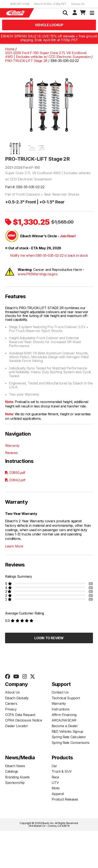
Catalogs (12, 771)
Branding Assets (17, 777)
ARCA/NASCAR (64, 720)
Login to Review (49, 638)
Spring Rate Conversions (71, 743)
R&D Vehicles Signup (67, 731)
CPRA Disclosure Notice (23, 720)
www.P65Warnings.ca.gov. (38, 274)
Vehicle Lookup (49, 25)
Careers (11, 703)
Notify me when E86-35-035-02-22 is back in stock (49, 255)
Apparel (58, 794)
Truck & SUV (62, 771)
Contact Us (60, 692)
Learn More (14, 546)
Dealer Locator (16, 726)
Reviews (11, 453)
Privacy (11, 709)
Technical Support (66, 698)
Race (55, 777)
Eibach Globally (17, 698)
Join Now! (68, 236)
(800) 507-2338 (20, 4)
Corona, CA (78, 4)
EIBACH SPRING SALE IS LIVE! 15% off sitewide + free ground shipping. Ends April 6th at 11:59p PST (49, 38)
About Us (12, 692)
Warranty (12, 446)
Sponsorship (15, 783)
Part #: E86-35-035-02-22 (25, 187)
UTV (55, 783)
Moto (56, 788)
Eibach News (15, 766)
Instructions (61, 709)
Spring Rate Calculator (69, 737)
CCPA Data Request (20, 715)
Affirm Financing (64, 715)
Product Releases (65, 799)
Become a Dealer (65, 726)
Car (54, 766)
